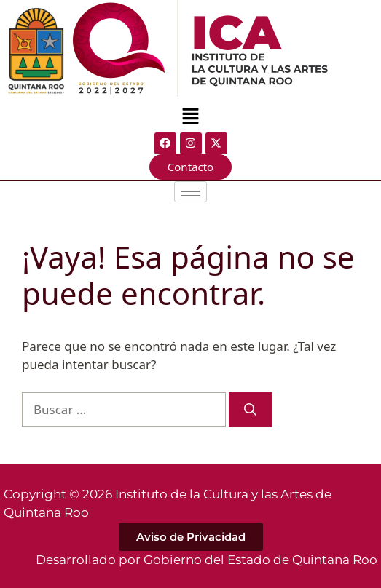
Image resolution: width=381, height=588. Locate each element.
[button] (190, 117)
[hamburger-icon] (190, 192)
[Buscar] (250, 410)
